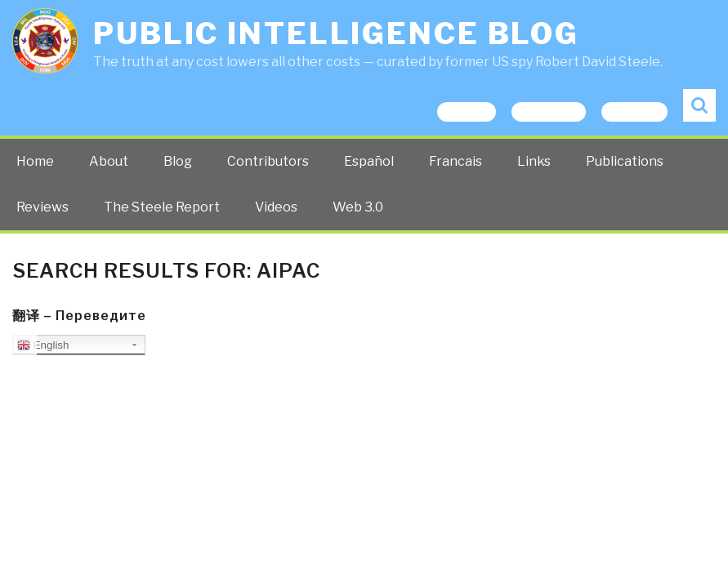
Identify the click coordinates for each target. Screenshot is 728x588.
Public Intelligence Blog (336, 33)
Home (35, 161)
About (109, 161)
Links (534, 161)
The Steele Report (162, 207)
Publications (625, 161)
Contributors (268, 161)
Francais (456, 161)
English (43, 345)
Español (369, 161)
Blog (178, 161)
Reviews (42, 207)
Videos (276, 207)
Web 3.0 (358, 207)
